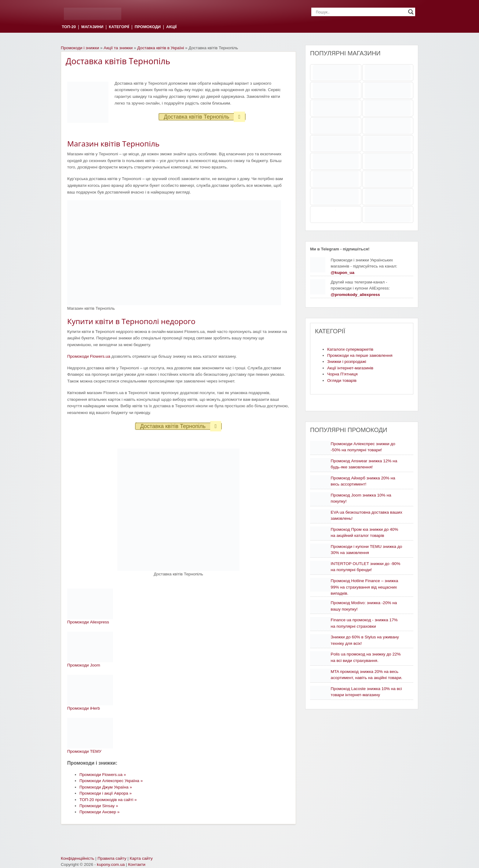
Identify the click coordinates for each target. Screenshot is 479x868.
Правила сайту (112, 858)
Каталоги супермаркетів (350, 349)
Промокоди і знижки (80, 48)
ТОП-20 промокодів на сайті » (108, 800)
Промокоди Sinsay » (99, 806)
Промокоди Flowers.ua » (103, 775)
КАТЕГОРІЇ (119, 27)
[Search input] (360, 12)
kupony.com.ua (111, 864)
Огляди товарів (342, 380)
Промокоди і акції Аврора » (106, 793)
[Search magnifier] (411, 12)
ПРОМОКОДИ (148, 27)
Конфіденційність (77, 858)
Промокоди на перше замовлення (360, 355)
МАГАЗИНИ (92, 27)
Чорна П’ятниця (342, 374)
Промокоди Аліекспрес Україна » (111, 781)
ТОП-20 (69, 27)
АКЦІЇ (171, 27)
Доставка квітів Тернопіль (204, 117)
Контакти (137, 864)
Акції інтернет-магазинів (350, 368)
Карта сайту (141, 858)
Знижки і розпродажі (347, 362)
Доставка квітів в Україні (161, 48)
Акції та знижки (118, 48)
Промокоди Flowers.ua (89, 356)
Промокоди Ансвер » (99, 812)
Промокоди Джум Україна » (106, 787)
